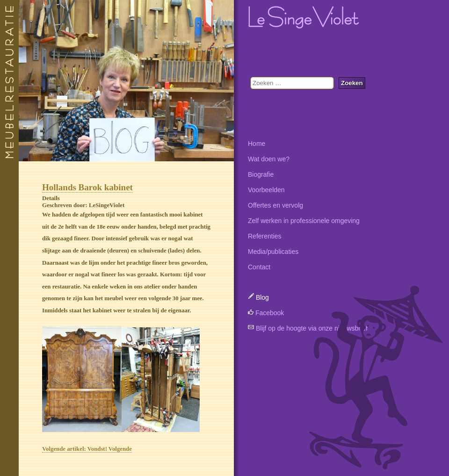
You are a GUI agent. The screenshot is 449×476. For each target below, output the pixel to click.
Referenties (265, 236)
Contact (259, 267)
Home (257, 144)
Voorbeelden (266, 190)
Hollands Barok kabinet (87, 187)
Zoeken (352, 83)
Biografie (261, 174)
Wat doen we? (269, 159)
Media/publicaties (273, 252)
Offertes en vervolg (275, 205)
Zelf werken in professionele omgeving (304, 221)
